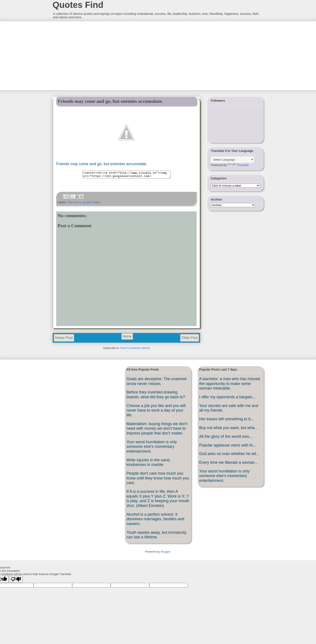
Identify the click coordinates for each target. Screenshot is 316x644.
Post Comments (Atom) (135, 349)
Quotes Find (78, 5)
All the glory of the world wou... (226, 438)
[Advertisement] (85, 55)
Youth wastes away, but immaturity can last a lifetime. (156, 536)
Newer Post (64, 339)
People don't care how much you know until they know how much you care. (158, 479)
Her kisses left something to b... (227, 420)
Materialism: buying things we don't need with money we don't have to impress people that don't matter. (157, 430)
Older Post (190, 339)
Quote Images (92, 204)
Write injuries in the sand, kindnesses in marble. (148, 464)
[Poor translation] (16, 581)
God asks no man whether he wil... (229, 455)
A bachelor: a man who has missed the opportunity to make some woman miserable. (230, 385)
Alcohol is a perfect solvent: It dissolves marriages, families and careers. (155, 520)
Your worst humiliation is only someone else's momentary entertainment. (152, 448)
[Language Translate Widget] (232, 160)
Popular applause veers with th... (228, 447)
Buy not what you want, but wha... (229, 429)
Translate (238, 165)
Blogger (165, 553)
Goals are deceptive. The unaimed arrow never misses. (156, 383)
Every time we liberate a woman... (229, 464)
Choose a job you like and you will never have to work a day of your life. (156, 412)
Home (127, 338)
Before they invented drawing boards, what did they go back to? (156, 396)
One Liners (74, 204)
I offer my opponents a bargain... (227, 398)
